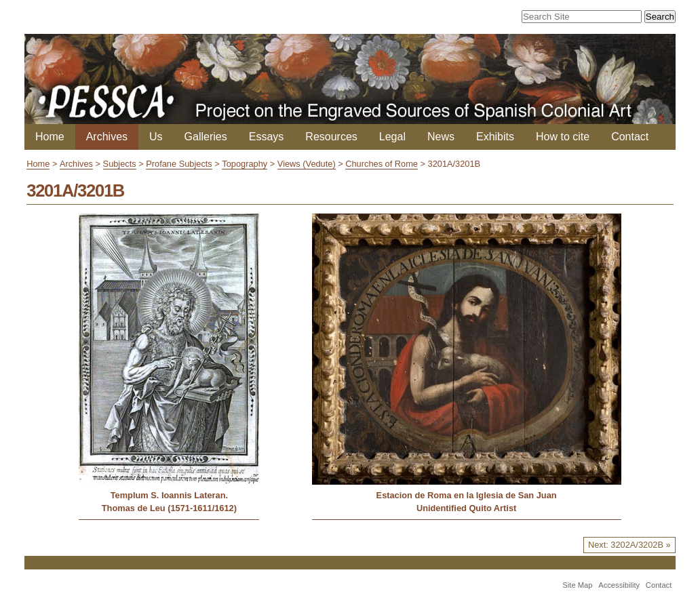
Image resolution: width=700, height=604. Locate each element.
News (441, 137)
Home (50, 137)
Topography (245, 164)
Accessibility (619, 585)
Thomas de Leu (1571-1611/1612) (169, 508)
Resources (331, 137)
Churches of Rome (382, 164)
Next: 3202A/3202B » (629, 545)
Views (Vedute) (307, 164)
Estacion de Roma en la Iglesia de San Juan (467, 495)
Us (156, 137)
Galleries (206, 137)
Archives (107, 137)
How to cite (563, 137)
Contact (630, 137)
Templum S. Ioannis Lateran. (169, 495)
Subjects (120, 164)
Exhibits (495, 137)
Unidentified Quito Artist (466, 508)
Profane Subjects (179, 164)
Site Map (577, 585)
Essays (267, 137)
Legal (392, 137)
